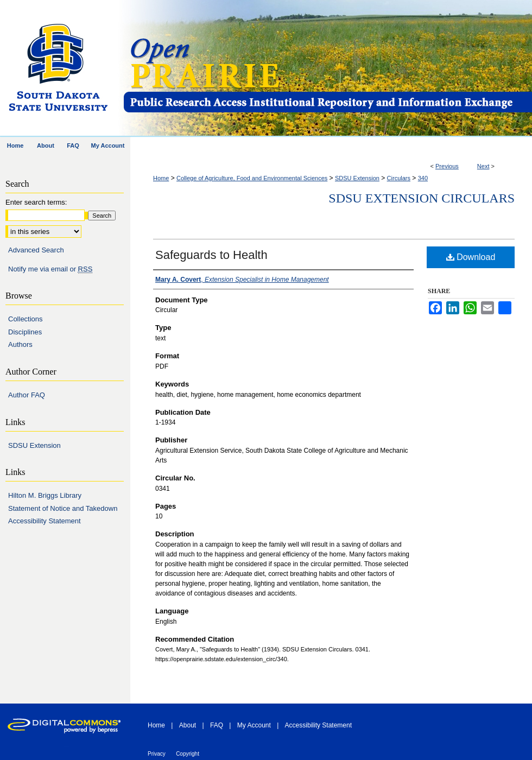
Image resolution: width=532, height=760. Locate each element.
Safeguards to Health (211, 255)
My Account (254, 725)
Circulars (399, 178)
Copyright (188, 754)
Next (483, 166)
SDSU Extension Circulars (422, 198)
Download (471, 257)
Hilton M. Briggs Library (45, 495)
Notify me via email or (50, 269)
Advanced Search (36, 250)
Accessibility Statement (45, 521)
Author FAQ (27, 395)
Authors (20, 344)
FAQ (217, 725)
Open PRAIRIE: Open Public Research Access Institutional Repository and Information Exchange (327, 69)
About (188, 725)
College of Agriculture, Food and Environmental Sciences (252, 178)
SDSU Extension (357, 178)
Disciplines (25, 332)
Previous (447, 166)
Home (161, 178)
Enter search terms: (36, 202)
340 (423, 178)
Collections (26, 319)
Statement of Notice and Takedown (63, 508)
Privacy (157, 754)
